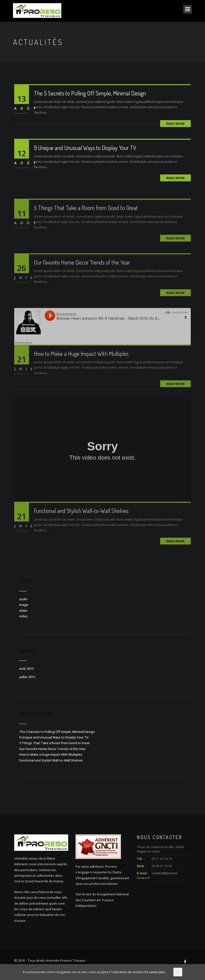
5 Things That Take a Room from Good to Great (86, 215)
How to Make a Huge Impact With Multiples (81, 361)
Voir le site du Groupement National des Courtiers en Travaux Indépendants (102, 900)
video (23, 616)
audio (23, 599)
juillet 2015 (27, 677)
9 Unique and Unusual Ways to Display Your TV (85, 148)
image (24, 605)
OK (178, 972)
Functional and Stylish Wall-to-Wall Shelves (81, 518)
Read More (175, 124)
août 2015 (26, 669)
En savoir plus (155, 972)
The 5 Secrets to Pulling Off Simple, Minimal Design (90, 93)
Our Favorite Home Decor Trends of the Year (82, 269)
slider (23, 611)
